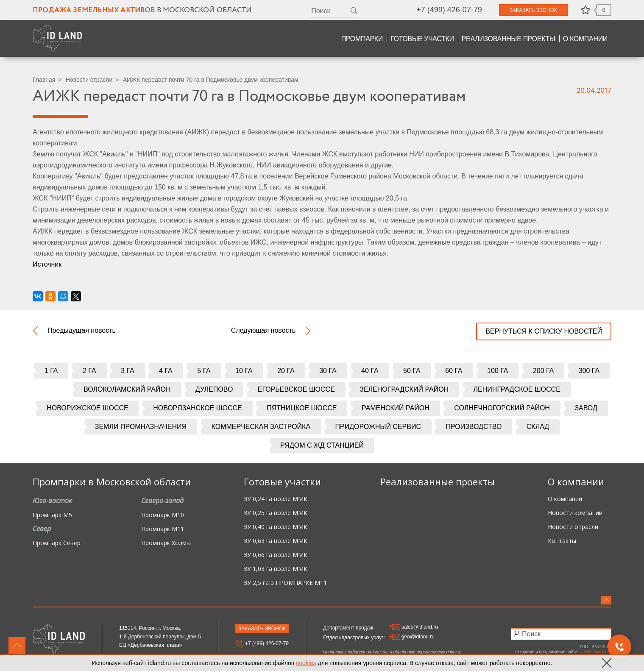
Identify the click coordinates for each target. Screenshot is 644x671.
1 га (51, 371)
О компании (585, 39)
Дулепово (214, 389)
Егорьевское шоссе (296, 389)
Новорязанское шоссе (198, 408)
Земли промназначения (141, 427)
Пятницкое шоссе (302, 408)
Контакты (562, 541)
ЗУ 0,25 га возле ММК (276, 513)
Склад (538, 427)
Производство (474, 427)
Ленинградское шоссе (517, 389)
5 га (204, 371)
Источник (47, 264)
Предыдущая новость (82, 330)
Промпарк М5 (52, 515)
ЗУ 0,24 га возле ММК (276, 499)
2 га (89, 371)
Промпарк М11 (163, 529)
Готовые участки (422, 39)
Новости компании (575, 513)
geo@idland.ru (412, 637)
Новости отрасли (89, 80)
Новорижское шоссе (88, 408)
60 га (454, 371)
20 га (286, 371)
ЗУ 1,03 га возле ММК (276, 569)
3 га (128, 371)
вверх (17, 646)
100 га (498, 371)
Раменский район (396, 408)
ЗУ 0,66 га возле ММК (276, 555)
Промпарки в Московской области (112, 482)
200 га (543, 371)
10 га (244, 371)
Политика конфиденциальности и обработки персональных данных (392, 652)
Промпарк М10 (163, 515)
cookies (306, 663)
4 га (166, 371)
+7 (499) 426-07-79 (449, 10)
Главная (44, 80)
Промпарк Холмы (166, 543)
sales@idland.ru (414, 627)
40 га (370, 371)
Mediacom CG (598, 652)
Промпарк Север (57, 543)
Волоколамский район (127, 389)
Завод (586, 408)
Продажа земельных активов (94, 10)
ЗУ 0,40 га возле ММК (276, 527)
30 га (328, 371)
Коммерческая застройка (261, 427)
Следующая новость (263, 330)
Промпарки (362, 39)
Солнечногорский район (502, 408)
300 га (589, 371)
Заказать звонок (533, 10)
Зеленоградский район (404, 389)
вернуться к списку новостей (544, 331)
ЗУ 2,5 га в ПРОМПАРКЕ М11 (285, 583)
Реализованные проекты (509, 39)
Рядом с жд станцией (322, 445)
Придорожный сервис (378, 427)
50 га (412, 371)
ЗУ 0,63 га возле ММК (276, 541)
